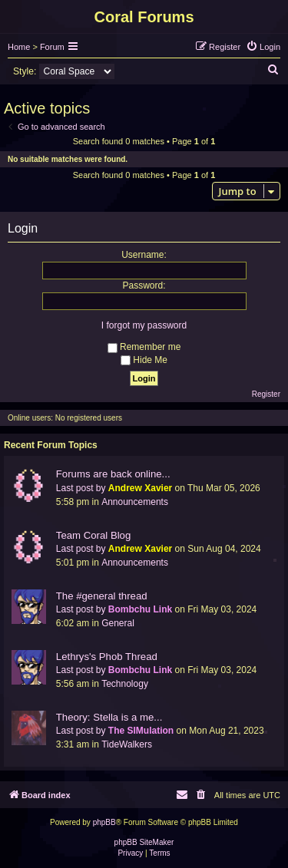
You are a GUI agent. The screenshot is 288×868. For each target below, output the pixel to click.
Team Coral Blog (93, 535)
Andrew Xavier (140, 488)
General (118, 623)
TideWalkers (127, 744)
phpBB (104, 822)
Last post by (81, 488)
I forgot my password (144, 325)
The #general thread (102, 596)
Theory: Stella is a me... (109, 717)
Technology (125, 684)
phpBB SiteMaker (144, 842)
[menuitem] (263, 47)
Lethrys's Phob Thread (107, 657)
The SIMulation (141, 731)
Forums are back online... (113, 474)
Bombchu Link (140, 609)
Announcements (135, 502)
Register (266, 394)
